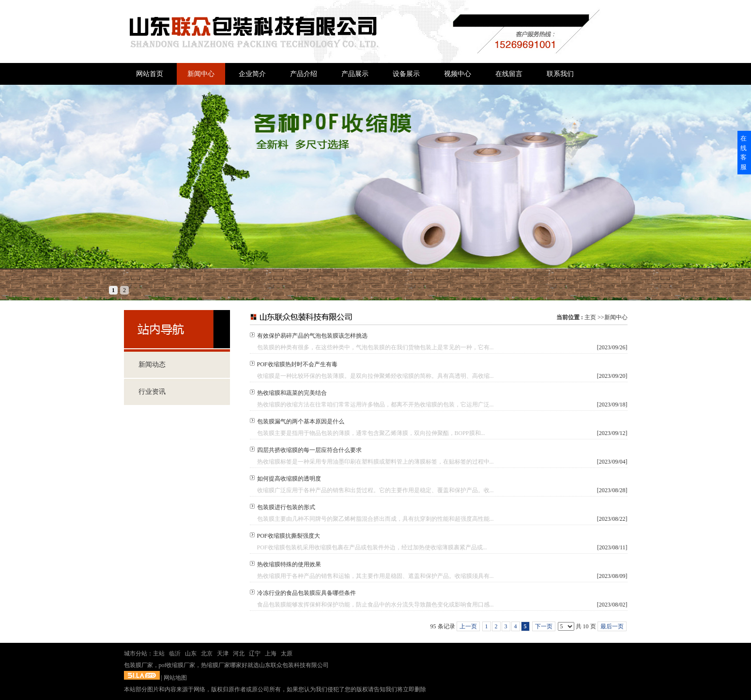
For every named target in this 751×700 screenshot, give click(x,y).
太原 (287, 653)
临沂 (175, 653)
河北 (239, 653)
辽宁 (255, 653)
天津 (223, 653)
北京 (207, 653)
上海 (271, 653)
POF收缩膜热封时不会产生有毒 (297, 364)
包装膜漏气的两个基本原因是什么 (301, 421)
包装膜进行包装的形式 (286, 507)
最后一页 (612, 626)
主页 (590, 317)
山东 (191, 653)
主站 (159, 653)
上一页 (468, 626)
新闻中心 (616, 317)
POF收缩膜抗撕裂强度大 (289, 536)
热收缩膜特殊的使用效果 (289, 564)
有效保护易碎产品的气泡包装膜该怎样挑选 (312, 336)
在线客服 (743, 153)
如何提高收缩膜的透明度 (289, 479)
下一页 (544, 626)
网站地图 (175, 678)
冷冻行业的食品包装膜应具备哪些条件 (307, 593)
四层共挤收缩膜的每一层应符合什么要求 (309, 450)
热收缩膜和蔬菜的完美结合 (292, 393)
